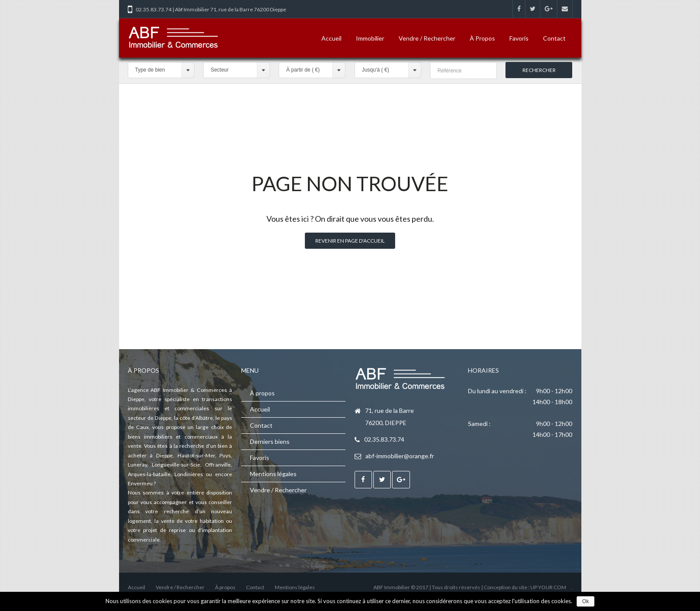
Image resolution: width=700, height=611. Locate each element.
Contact (554, 38)
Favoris (519, 38)
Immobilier (370, 38)
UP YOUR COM (548, 587)
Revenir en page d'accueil (350, 241)
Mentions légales (273, 474)
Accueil (331, 38)
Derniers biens (270, 441)
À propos (482, 38)
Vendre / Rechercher (427, 38)
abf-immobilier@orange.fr (400, 456)
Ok (586, 601)
